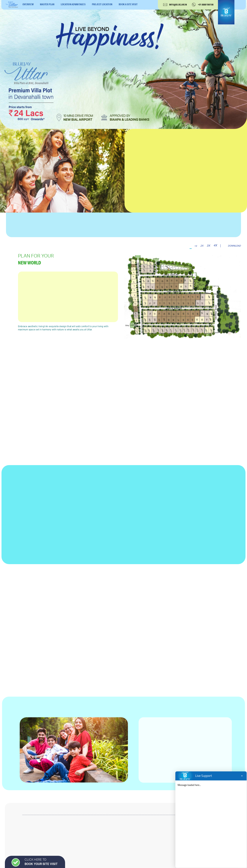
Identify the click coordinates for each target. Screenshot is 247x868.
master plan (47, 4)
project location (102, 4)
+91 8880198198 (206, 5)
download (234, 246)
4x (215, 245)
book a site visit (128, 4)
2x (202, 246)
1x (196, 246)
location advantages (73, 4)
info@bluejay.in (178, 5)
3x (208, 246)
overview (28, 4)
